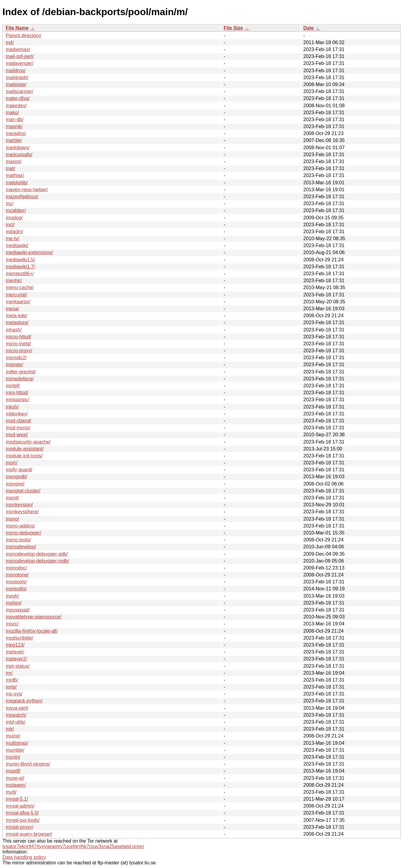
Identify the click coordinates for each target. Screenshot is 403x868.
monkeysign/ (19, 505)
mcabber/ (16, 210)
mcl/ (10, 225)
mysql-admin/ (20, 806)
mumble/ (15, 750)
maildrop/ (16, 71)
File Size (233, 28)
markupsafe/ (19, 155)
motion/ (14, 603)
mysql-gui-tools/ (23, 820)
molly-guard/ (19, 470)
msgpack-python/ (24, 701)
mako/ (12, 113)
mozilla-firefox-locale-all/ (32, 631)
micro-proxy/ (19, 351)
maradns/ (16, 133)
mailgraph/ (17, 77)
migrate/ (15, 365)
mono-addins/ (20, 526)
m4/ (10, 42)
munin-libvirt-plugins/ (28, 764)
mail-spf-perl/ (20, 56)
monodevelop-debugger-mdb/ (37, 561)
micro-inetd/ (18, 344)
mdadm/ (15, 232)
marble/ (14, 140)
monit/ (12, 498)
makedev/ (16, 106)
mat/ (10, 168)
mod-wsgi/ (17, 435)
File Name (17, 28)
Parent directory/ (23, 35)
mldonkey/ (17, 414)
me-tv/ (12, 239)
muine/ (13, 736)
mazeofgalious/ (22, 197)
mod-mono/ (18, 428)
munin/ (13, 757)
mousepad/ (18, 610)
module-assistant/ (25, 449)
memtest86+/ (20, 274)
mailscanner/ (19, 91)
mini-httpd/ (17, 393)
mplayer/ (15, 652)
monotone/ (17, 575)
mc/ (10, 203)
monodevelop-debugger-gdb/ (37, 554)
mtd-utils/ (16, 722)
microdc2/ (16, 358)
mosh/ (12, 596)
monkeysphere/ (22, 512)
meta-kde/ (16, 316)
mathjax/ (15, 175)
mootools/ (16, 582)
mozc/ (12, 624)
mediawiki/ (17, 245)
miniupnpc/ (17, 400)
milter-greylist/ (21, 372)
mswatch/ (16, 715)
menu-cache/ (20, 287)
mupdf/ (13, 771)
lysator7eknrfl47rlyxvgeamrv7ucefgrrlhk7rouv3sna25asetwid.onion (73, 846)
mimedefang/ (20, 379)
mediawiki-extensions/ (29, 252)
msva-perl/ (17, 708)
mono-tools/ (18, 540)
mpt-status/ (18, 666)
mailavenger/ (20, 63)
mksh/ (12, 407)
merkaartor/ (18, 302)
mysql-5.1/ (17, 799)
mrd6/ (12, 680)
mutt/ (11, 792)
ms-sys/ (14, 694)
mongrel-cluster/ (23, 491)
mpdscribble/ (19, 638)
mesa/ (12, 309)
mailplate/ (16, 84)
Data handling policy (24, 857)
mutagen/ (16, 785)
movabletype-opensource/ (34, 617)
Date (309, 28)
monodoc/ (16, 568)
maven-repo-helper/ (27, 190)
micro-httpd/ (18, 337)
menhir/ (14, 281)
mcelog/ (14, 218)
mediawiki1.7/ (20, 267)
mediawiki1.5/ (20, 260)
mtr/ (10, 729)
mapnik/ (14, 126)
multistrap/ (17, 743)
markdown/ (18, 148)
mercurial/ (16, 295)
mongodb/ (16, 477)
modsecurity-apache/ (28, 442)
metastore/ (17, 323)
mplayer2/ (16, 659)
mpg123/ (15, 645)
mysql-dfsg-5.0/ (22, 813)
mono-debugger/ (23, 533)
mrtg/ (11, 687)
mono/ (12, 519)
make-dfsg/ (18, 98)
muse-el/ (15, 778)
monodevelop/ (21, 547)
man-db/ (15, 119)
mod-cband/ (19, 421)
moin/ (12, 463)
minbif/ (13, 386)
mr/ (9, 673)
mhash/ (14, 330)
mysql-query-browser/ (29, 834)
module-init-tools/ (24, 456)
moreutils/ (16, 589)
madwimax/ (18, 49)
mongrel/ (15, 484)
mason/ (14, 161)
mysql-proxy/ (19, 827)
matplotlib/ (17, 183)
